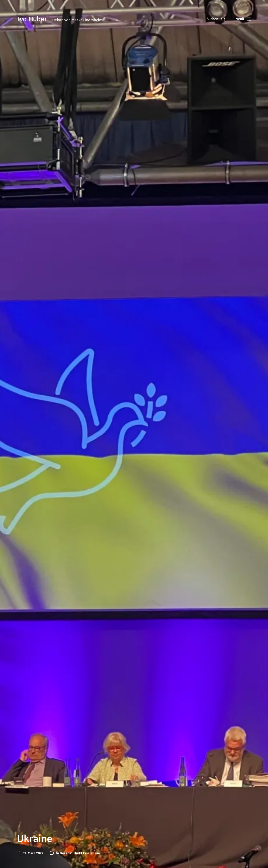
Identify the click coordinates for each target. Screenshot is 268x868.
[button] (216, 19)
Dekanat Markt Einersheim (80, 853)
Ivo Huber (32, 19)
